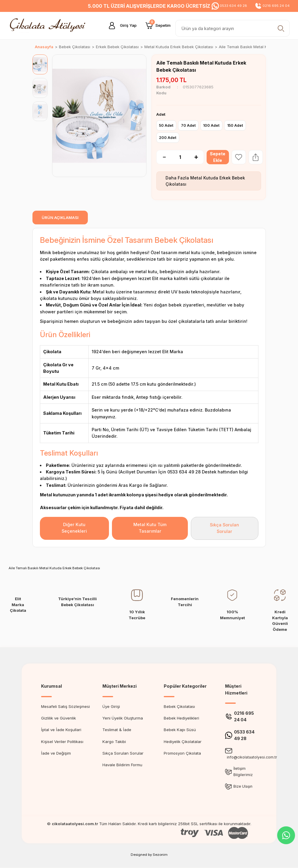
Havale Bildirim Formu (122, 765)
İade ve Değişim (56, 753)
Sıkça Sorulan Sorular (224, 528)
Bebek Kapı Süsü (180, 730)
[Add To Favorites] (239, 157)
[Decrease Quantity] (161, 157)
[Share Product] (256, 157)
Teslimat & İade (117, 730)
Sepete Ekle (218, 157)
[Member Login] (120, 26)
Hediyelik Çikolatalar (183, 742)
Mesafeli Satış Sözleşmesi (65, 706)
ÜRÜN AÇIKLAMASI (60, 218)
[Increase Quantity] (199, 157)
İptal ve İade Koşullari (61, 730)
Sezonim (160, 855)
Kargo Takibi (114, 742)
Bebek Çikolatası (179, 706)
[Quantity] (180, 157)
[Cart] (158, 26)
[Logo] (49, 25)
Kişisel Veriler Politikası (62, 742)
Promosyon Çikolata (182, 753)
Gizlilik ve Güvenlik (58, 718)
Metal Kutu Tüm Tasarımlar (150, 528)
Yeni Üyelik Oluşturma (123, 718)
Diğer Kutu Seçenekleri (74, 528)
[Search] (233, 28)
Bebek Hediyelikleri (181, 718)
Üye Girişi (111, 706)
